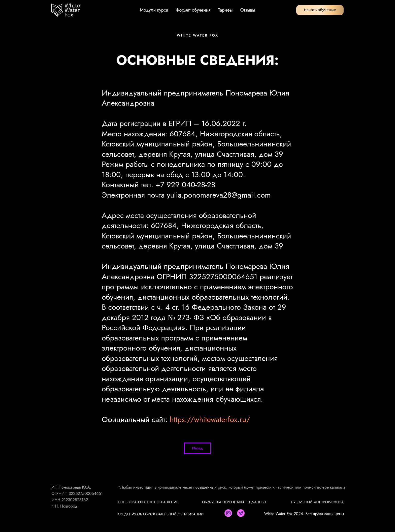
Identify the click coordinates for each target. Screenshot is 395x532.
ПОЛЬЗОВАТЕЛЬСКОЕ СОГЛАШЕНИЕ (148, 502)
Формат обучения (193, 10)
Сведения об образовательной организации (161, 514)
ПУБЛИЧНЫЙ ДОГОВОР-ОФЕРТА (317, 502)
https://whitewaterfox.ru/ (210, 419)
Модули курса (154, 10)
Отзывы (248, 10)
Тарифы (225, 10)
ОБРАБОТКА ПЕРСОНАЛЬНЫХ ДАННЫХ (234, 502)
